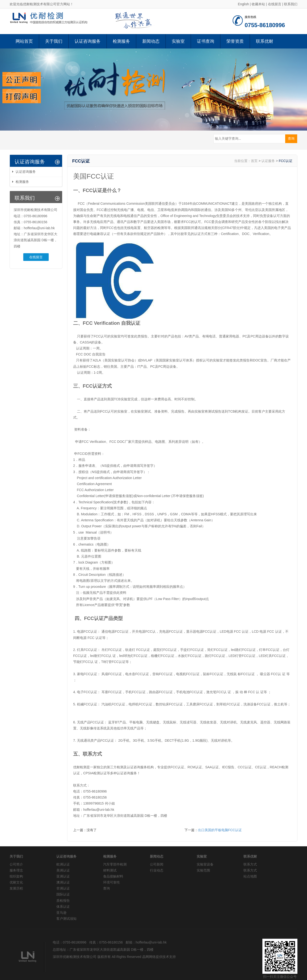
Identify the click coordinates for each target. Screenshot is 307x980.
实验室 (178, 41)
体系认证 (63, 907)
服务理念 (16, 870)
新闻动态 (151, 41)
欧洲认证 (63, 864)
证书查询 (206, 41)
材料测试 (110, 870)
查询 (106, 888)
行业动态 (157, 870)
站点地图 (250, 876)
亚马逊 (61, 913)
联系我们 (291, 4)
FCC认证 (286, 161)
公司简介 (16, 864)
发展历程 (16, 888)
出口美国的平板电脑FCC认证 (220, 830)
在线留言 (275, 4)
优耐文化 (16, 882)
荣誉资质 (235, 41)
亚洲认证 (63, 876)
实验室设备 (205, 864)
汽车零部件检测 (115, 864)
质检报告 (63, 901)
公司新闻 (157, 864)
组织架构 (16, 876)
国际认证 (63, 894)
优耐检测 (80, 767)
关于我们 (54, 41)
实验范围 (203, 870)
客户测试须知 (66, 919)
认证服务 (268, 161)
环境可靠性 (112, 882)
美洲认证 (63, 870)
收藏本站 (258, 4)
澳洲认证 (63, 882)
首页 (254, 161)
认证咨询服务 (88, 41)
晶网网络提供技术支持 (159, 957)
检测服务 (121, 41)
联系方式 (250, 864)
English (243, 4)
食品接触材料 (113, 876)
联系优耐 (265, 41)
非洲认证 (63, 888)
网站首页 (24, 41)
